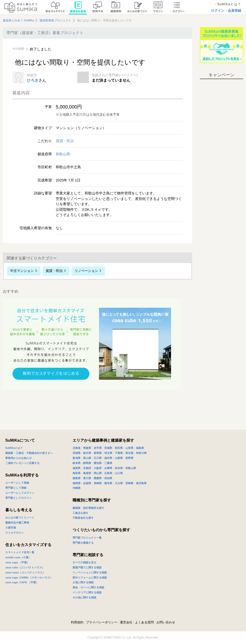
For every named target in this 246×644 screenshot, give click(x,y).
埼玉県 (108, 453)
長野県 (129, 458)
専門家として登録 (16, 488)
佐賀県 (87, 483)
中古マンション (22, 271)
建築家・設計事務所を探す (88, 508)
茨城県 (77, 453)
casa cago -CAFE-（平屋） (22, 582)
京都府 (87, 468)
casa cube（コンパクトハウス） (25, 567)
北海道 (77, 448)
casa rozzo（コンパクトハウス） (25, 572)
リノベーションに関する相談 (90, 572)
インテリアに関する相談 (87, 592)
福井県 (108, 458)
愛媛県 (98, 478)
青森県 (87, 448)
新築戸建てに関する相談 (87, 567)
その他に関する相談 (84, 597)
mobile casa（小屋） (18, 557)
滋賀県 (77, 468)
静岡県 (87, 463)
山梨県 (119, 458)
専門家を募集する (83, 543)
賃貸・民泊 (65, 141)
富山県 (87, 458)
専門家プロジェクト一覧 (87, 538)
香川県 (87, 478)
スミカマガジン (15, 533)
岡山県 (98, 473)
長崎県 (98, 483)
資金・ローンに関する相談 (88, 587)
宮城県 (108, 448)
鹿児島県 (141, 483)
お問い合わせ (166, 622)
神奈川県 (141, 453)
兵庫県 (108, 468)
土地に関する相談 (83, 582)
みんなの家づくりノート (20, 518)
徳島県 (77, 478)
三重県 (108, 463)
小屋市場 (11, 528)
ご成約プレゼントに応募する (22, 463)
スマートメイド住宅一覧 (20, 552)
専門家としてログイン (18, 498)
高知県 (108, 478)
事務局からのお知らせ (18, 458)
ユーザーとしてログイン (20, 493)
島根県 (87, 473)
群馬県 (98, 453)
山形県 (129, 448)
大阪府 (98, 468)
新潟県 (77, 458)
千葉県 (119, 453)
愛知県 (98, 463)
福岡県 (77, 483)
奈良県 (119, 468)
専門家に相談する (88, 555)
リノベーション (86, 271)
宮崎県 (129, 483)
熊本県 (108, 483)
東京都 (129, 453)
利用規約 (77, 622)
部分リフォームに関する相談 (90, 578)
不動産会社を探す (83, 518)
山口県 (119, 473)
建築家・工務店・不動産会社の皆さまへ (29, 453)
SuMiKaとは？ (14, 448)
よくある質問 (144, 622)
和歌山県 (63, 154)
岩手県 (98, 448)
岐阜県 (77, 463)
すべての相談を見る (84, 562)
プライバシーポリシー (102, 622)
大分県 (119, 483)
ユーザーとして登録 (17, 483)
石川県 (98, 458)
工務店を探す (80, 513)
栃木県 (87, 453)
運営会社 (126, 622)
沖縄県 (77, 488)
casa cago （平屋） (17, 562)
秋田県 (119, 448)
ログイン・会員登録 (226, 11)
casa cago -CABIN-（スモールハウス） (29, 578)
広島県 (108, 473)
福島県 (140, 448)
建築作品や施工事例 (17, 523)
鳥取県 (77, 473)
